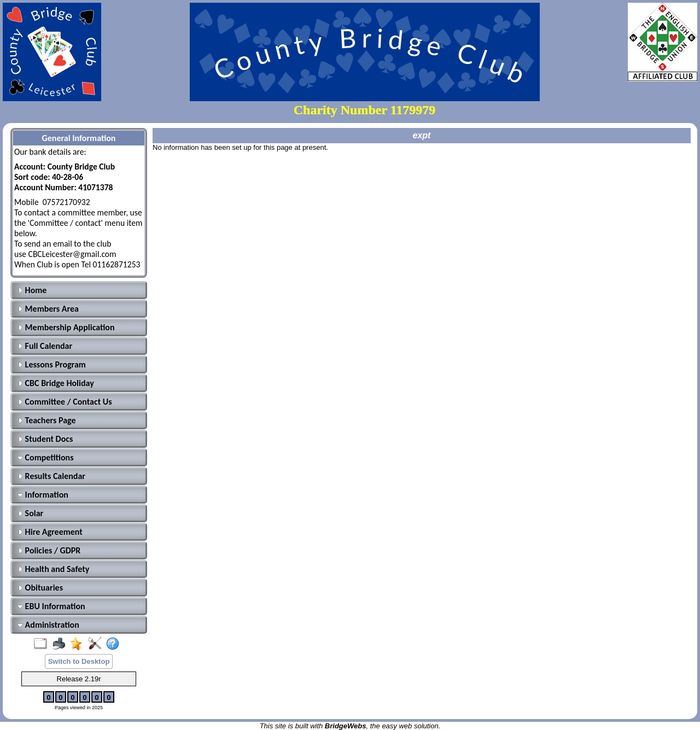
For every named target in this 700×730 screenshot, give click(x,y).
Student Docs (45, 439)
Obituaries (40, 588)
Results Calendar (51, 476)
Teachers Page (47, 420)
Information (43, 495)
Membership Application (66, 327)
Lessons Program (52, 364)
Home (32, 290)
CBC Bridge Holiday (56, 383)
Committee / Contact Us (65, 402)
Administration (48, 625)
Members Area (48, 309)
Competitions (46, 457)
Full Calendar (45, 346)
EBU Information (51, 606)
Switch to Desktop (79, 661)
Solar (30, 513)
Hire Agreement (50, 532)
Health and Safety (53, 569)
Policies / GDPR (49, 550)
